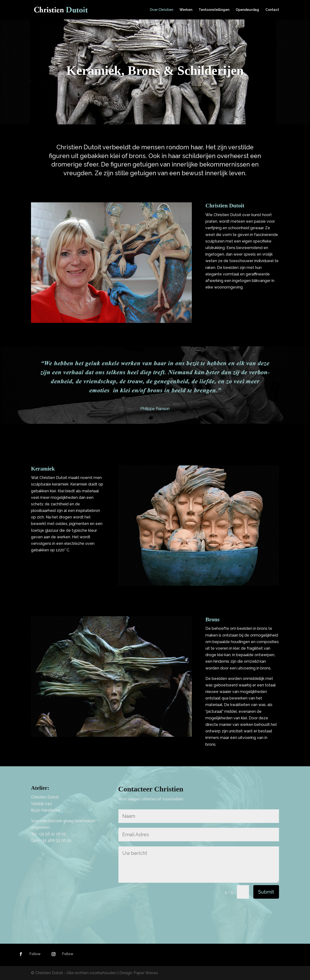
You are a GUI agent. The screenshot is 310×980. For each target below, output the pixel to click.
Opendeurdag (247, 10)
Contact (272, 10)
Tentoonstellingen (214, 10)
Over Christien (161, 10)
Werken (186, 10)
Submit (266, 892)
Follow (35, 954)
